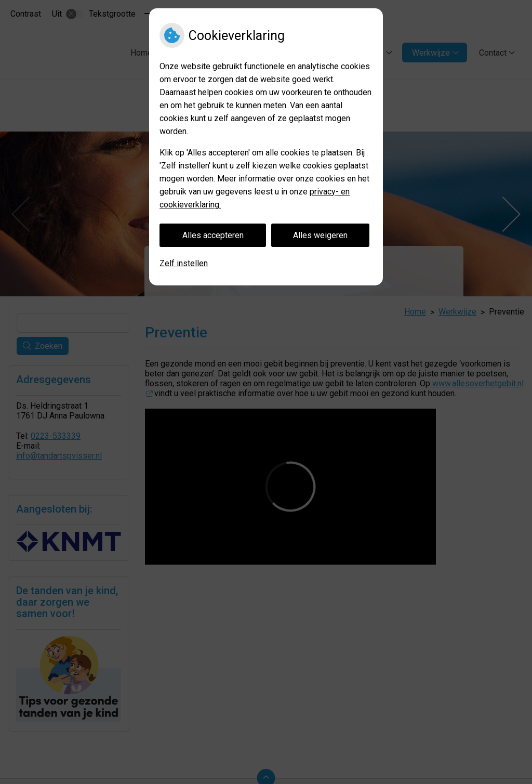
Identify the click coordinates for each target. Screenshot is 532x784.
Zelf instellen (184, 263)
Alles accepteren (213, 235)
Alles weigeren (320, 235)
